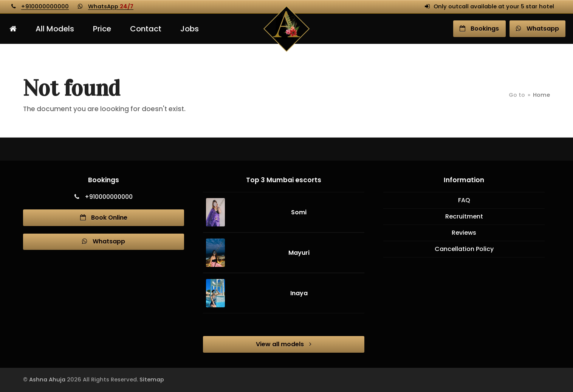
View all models (284, 344)
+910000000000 (45, 6)
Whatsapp (104, 241)
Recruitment (464, 216)
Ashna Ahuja (47, 380)
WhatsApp (111, 6)
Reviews (464, 233)
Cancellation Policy (464, 249)
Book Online (104, 218)
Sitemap (152, 380)
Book (479, 29)
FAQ (464, 200)
